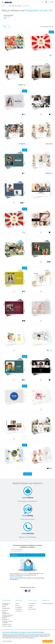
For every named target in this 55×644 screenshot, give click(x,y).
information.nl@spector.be (48, 603)
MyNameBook (5, 619)
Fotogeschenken (6, 608)
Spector (17, 603)
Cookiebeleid (18, 611)
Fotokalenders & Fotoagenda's (6, 604)
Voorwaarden (19, 607)
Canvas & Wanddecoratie (6, 613)
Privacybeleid (18, 609)
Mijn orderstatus (32, 609)
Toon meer (27, 474)
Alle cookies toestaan (47, 641)
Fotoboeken (5, 610)
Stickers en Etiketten (7, 626)
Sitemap (17, 605)
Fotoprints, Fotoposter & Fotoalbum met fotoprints (7, 616)
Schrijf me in (14, 555)
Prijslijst (31, 607)
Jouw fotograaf (32, 603)
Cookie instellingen (8, 641)
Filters (5, 27)
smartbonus (31, 605)
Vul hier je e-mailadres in (17, 550)
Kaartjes (4, 606)
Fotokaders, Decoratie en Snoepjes (7, 622)
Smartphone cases (7, 624)
